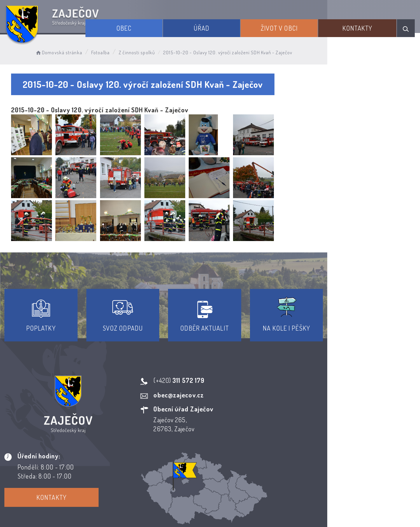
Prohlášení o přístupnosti (167, 474)
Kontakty (362, 26)
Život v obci (290, 26)
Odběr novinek (232, 474)
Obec (148, 26)
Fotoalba (108, 51)
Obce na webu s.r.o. (295, 502)
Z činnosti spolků (144, 51)
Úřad (218, 26)
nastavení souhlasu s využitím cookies (333, 512)
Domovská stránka (66, 51)
